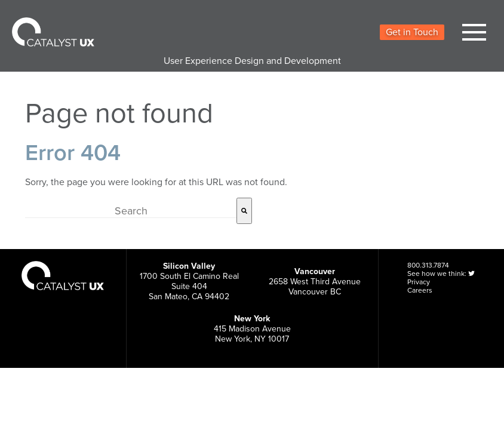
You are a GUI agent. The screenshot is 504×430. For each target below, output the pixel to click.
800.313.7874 (428, 265)
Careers (420, 290)
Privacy (419, 282)
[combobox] (131, 211)
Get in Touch (412, 32)
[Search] (244, 211)
